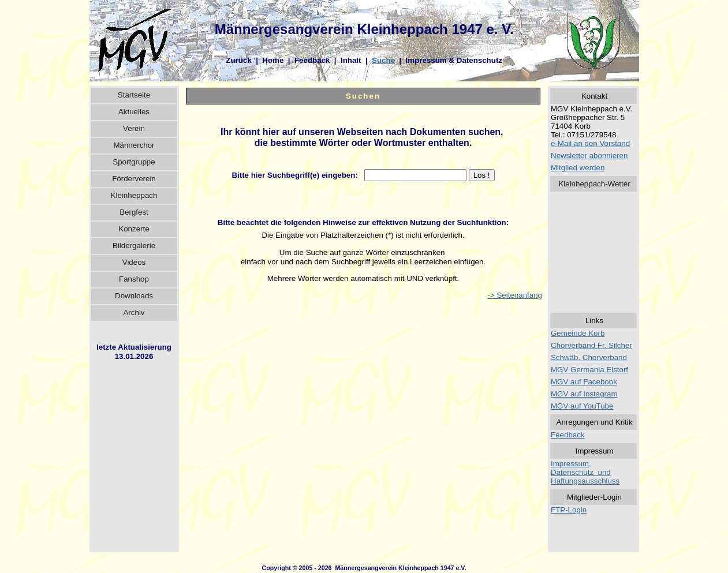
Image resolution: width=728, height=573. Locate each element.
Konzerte (134, 229)
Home (273, 60)
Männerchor (134, 145)
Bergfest (134, 212)
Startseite (134, 95)
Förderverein (134, 179)
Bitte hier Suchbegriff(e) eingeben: (297, 175)
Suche (383, 60)
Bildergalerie (134, 246)
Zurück (238, 60)
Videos (134, 262)
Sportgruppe (134, 162)
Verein (134, 128)
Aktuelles (134, 112)
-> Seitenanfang (515, 295)
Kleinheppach (134, 195)
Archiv (134, 312)
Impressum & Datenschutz (454, 60)
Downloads (134, 296)
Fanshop (134, 279)
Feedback (312, 60)
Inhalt (351, 60)
